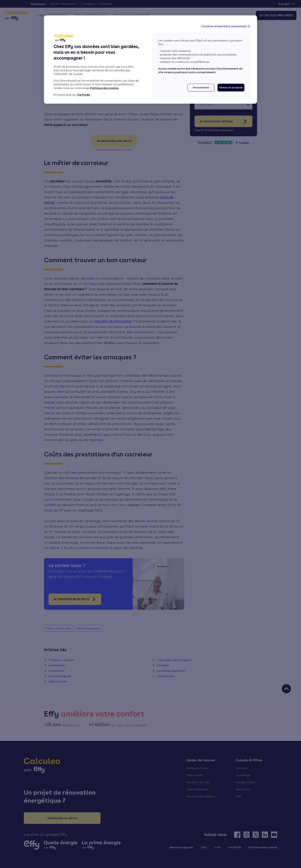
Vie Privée (83, 95)
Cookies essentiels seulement (226, 26)
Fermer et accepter (231, 88)
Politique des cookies (104, 88)
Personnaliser (201, 88)
